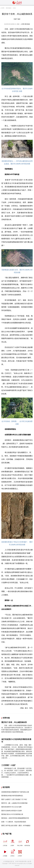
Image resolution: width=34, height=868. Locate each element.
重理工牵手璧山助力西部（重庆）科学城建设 (16, 826)
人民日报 (5, 842)
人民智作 (20, 853)
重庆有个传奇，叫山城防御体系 (14, 722)
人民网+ (13, 842)
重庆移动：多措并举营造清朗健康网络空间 (15, 818)
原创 (14, 8)
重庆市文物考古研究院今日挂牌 (12, 811)
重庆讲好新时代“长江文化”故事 (11, 807)
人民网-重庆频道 (25, 24)
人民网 (2, 8)
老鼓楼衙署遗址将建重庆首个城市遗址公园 (15, 792)
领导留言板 (27, 842)
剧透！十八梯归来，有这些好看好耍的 (14, 822)
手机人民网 (20, 842)
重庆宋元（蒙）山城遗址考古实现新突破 (14, 803)
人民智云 (13, 853)
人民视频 (5, 853)
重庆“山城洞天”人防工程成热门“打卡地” (14, 799)
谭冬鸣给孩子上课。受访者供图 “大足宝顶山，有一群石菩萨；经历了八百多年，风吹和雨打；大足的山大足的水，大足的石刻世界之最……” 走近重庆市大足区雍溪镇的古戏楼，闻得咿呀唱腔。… (17, 773)
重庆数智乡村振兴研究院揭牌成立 (12, 796)
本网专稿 (6, 718)
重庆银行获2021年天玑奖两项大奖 (12, 814)
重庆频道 (9, 8)
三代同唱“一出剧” (9, 765)
